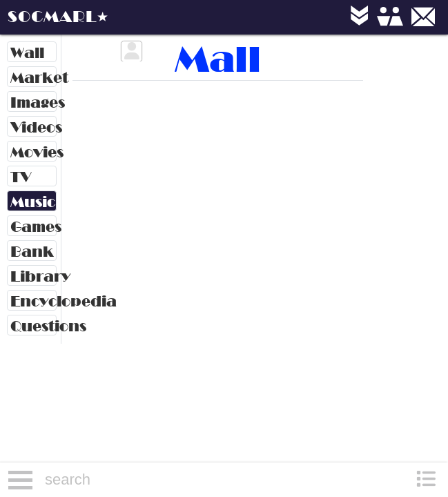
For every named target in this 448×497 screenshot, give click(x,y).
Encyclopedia (33, 301)
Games (33, 227)
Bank (32, 252)
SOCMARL (52, 17)
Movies (33, 152)
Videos (33, 127)
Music (33, 202)
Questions (33, 326)
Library (33, 276)
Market (33, 78)
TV (21, 177)
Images (33, 103)
